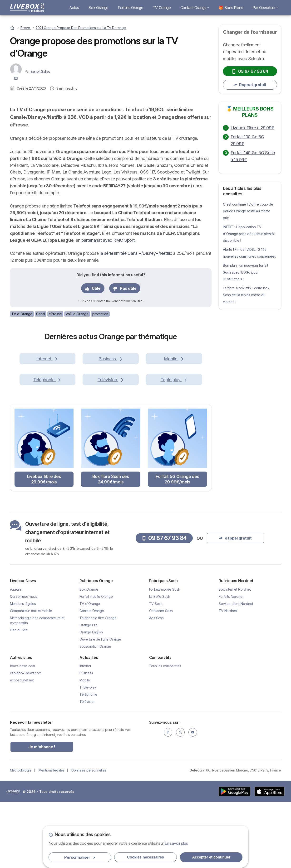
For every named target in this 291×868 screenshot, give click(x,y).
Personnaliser (80, 857)
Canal (41, 380)
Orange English (91, 698)
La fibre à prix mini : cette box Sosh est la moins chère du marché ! (246, 295)
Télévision (87, 767)
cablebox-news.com (26, 739)
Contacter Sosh (161, 677)
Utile (93, 354)
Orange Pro (88, 691)
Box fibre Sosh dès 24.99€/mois (111, 545)
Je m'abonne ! (42, 813)
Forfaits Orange (131, 8)
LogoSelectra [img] (13, 858)
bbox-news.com (22, 732)
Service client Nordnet (236, 669)
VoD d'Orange (77, 380)
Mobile (85, 746)
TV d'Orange (22, 380)
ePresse (55, 380)
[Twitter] (180, 798)
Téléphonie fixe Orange (98, 684)
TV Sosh (156, 669)
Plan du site (19, 696)
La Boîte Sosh (160, 662)
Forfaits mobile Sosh (165, 655)
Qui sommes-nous (24, 662)
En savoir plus (176, 843)
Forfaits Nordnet (231, 662)
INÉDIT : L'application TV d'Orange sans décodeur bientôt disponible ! (249, 234)
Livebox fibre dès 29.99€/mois (44, 545)
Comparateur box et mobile (31, 677)
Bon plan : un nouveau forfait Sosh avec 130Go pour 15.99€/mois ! (246, 272)
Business (86, 739)
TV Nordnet (228, 677)
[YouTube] (193, 798)
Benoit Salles (40, 71)
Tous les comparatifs (165, 732)
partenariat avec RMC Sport (108, 306)
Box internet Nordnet (235, 655)
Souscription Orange (95, 712)
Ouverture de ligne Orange (100, 705)
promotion (100, 380)
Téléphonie (88, 760)
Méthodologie (21, 836)
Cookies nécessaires (145, 857)
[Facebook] (168, 798)
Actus (74, 8)
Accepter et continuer (211, 857)
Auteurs (16, 655)
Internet (85, 732)
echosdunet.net (22, 746)
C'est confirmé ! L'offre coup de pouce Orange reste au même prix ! (248, 211)
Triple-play (88, 753)
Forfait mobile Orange (96, 662)
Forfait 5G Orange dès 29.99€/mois (178, 545)
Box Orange (98, 8)
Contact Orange (195, 8)
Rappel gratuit (250, 85)
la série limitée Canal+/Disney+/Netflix (136, 319)
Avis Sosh (157, 684)
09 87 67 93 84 (250, 71)
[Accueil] (13, 28)
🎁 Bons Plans (231, 8)
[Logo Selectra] (27, 8)
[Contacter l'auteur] (16, 78)
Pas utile (125, 354)
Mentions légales (23, 669)
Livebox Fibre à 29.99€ (252, 128)
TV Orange (162, 8)
